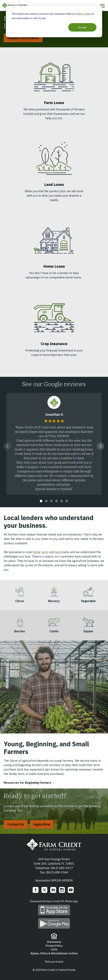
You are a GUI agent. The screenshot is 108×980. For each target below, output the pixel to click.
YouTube (71, 890)
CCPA (54, 950)
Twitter (44, 890)
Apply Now (42, 824)
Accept (82, 27)
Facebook (36, 890)
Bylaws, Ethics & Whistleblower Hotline (54, 953)
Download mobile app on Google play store (54, 923)
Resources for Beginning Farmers (28, 783)
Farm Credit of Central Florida (54, 845)
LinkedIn (53, 890)
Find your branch (54, 962)
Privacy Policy (84, 14)
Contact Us (16, 824)
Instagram (62, 890)
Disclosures (54, 942)
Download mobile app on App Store (54, 910)
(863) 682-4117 (62, 868)
